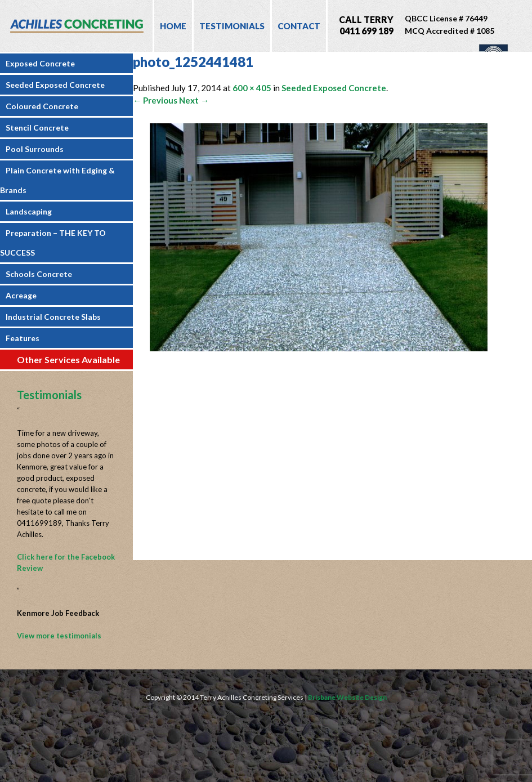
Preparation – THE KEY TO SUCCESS (53, 243)
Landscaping (29, 211)
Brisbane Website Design (347, 697)
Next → (194, 100)
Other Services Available (68, 359)
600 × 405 (252, 88)
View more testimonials (59, 636)
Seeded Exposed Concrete (55, 85)
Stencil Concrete (37, 128)
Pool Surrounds (35, 149)
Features (23, 338)
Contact (299, 26)
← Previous (155, 100)
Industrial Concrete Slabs (53, 317)
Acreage (21, 295)
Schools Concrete (39, 274)
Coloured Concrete (42, 106)
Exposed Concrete (40, 63)
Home (173, 26)
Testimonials (232, 26)
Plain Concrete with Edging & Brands (57, 180)
